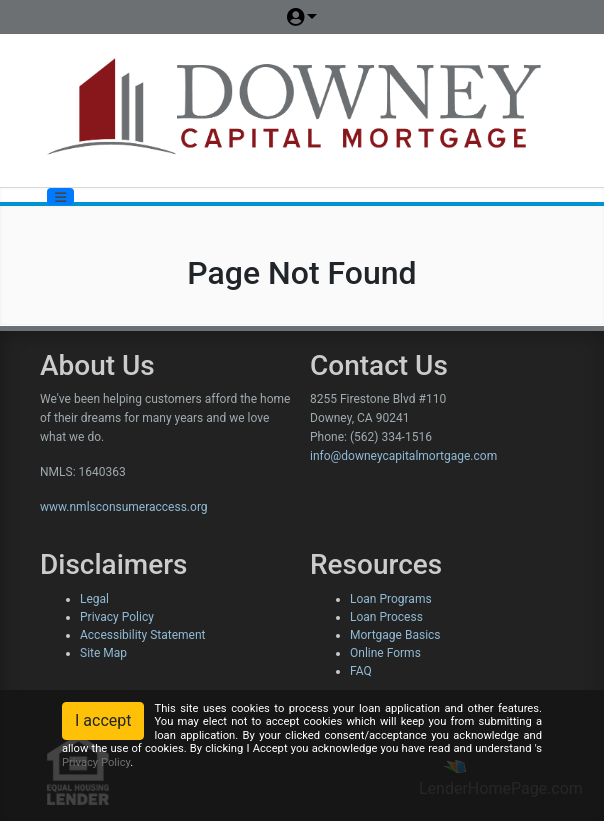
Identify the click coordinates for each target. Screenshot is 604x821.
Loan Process (386, 617)
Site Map (103, 653)
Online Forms (385, 653)
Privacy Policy (117, 617)
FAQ (361, 671)
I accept (103, 720)
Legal (94, 599)
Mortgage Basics (395, 635)
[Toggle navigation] (60, 196)
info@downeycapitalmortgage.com (403, 456)
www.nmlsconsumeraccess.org (124, 507)
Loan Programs (391, 599)
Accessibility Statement (142, 635)
